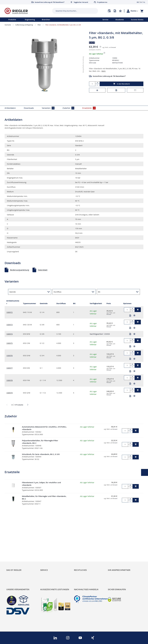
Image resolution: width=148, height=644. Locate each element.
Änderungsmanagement (51, 554)
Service (105, 20)
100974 (9, 334)
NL (144, 2)
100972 (9, 312)
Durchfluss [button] (57, 292)
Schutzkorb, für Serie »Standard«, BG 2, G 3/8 (41, 454)
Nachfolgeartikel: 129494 (100, 334)
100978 (9, 380)
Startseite (8, 25)
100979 (9, 393)
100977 (9, 368)
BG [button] (99, 292)
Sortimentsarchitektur (16, 554)
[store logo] (28, 11)
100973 (9, 325)
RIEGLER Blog (12, 542)
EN (141, 2)
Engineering (30, 20)
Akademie (120, 20)
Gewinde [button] (12, 292)
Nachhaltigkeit (13, 546)
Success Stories (137, 20)
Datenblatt (43, 270)
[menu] (48, 20)
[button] (134, 11)
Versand (113, 47)
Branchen (46, 20)
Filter (39, 25)
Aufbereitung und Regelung (24, 25)
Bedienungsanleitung (20, 270)
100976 (9, 355)
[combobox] (73, 11)
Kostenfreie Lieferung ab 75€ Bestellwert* (109, 76)
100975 (9, 343)
